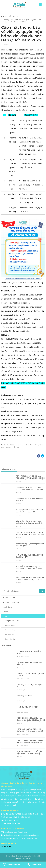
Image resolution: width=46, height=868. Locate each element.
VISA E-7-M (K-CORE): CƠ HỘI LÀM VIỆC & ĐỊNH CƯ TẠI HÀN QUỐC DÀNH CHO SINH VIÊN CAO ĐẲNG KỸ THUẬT (30, 478)
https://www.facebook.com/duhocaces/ (27, 415)
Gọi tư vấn (34, 865)
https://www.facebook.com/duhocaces (25, 835)
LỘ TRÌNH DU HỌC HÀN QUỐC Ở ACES (29, 652)
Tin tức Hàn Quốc (10, 639)
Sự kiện (5, 612)
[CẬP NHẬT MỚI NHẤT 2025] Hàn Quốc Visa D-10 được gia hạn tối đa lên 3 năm (29, 523)
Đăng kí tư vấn (12, 865)
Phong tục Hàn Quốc (12, 621)
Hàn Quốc (30, 445)
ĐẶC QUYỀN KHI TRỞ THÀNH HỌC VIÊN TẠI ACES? (30, 664)
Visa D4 (16, 447)
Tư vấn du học (8, 607)
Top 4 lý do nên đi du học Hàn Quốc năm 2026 (29, 500)
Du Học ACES (9, 445)
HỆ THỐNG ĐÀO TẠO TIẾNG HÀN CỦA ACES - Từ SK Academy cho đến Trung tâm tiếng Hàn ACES (30, 731)
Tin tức (5, 616)
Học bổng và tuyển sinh (11, 602)
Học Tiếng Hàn (9, 634)
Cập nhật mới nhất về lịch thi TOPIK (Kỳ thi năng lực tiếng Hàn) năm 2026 (30, 533)
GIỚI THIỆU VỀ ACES (24, 696)
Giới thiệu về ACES (9, 598)
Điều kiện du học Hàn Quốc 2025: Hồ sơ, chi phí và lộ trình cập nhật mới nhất (30, 580)
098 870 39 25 (14, 820)
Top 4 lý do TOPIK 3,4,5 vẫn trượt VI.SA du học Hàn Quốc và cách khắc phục (30, 489)
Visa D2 (9, 447)
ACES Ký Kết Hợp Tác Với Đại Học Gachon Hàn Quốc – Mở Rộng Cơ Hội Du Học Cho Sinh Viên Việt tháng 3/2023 (31, 721)
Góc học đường (10, 630)
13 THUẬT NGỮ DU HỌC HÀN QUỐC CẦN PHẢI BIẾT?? (29, 556)
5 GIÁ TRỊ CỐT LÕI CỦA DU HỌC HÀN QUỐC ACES (30, 675)
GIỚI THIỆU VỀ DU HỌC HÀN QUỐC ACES (30, 686)
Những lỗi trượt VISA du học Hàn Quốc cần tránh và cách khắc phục (29, 567)
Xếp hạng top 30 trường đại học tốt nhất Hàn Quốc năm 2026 (29, 511)
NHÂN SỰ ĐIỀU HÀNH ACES (27, 707)
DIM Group (26, 858)
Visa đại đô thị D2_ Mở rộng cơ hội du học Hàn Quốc (30, 545)
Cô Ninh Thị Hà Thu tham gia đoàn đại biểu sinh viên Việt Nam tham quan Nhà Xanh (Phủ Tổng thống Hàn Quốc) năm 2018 (30, 743)
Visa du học (20, 445)
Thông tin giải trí (10, 625)
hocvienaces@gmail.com (17, 411)
